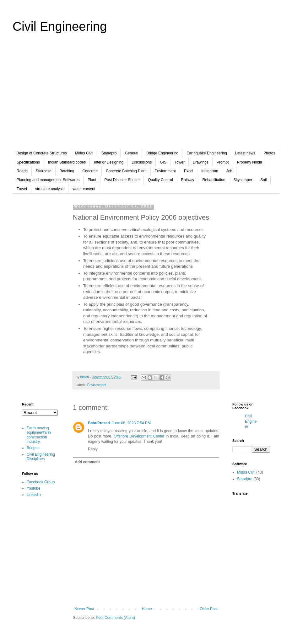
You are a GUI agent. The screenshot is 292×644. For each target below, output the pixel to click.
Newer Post (84, 609)
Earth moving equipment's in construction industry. (39, 435)
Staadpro (109, 153)
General (131, 153)
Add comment (87, 462)
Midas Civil (84, 153)
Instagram (210, 171)
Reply (93, 449)
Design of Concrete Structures (42, 153)
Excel (189, 171)
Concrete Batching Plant (126, 171)
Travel (22, 189)
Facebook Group (41, 482)
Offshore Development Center (139, 436)
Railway (188, 180)
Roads (22, 171)
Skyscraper (243, 180)
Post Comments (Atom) (115, 618)
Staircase (44, 171)
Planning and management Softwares (48, 180)
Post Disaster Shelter (122, 180)
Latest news (245, 153)
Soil (263, 180)
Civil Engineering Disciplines (41, 457)
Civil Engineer (251, 421)
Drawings (201, 162)
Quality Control (160, 180)
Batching (67, 171)
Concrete (90, 171)
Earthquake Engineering (207, 153)
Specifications (28, 162)
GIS (163, 162)
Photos (269, 153)
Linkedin (34, 495)
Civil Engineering (60, 26)
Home (147, 609)
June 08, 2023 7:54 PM (131, 423)
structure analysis (50, 189)
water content (84, 189)
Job (229, 171)
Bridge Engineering (162, 153)
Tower (180, 162)
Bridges (33, 448)
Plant (92, 180)
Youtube (34, 488)
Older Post (209, 609)
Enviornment (165, 171)
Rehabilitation (214, 180)
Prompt (223, 162)
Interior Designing (109, 162)
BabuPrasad (99, 423)
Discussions (142, 162)
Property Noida (250, 162)
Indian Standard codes (67, 162)
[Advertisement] (146, 95)
